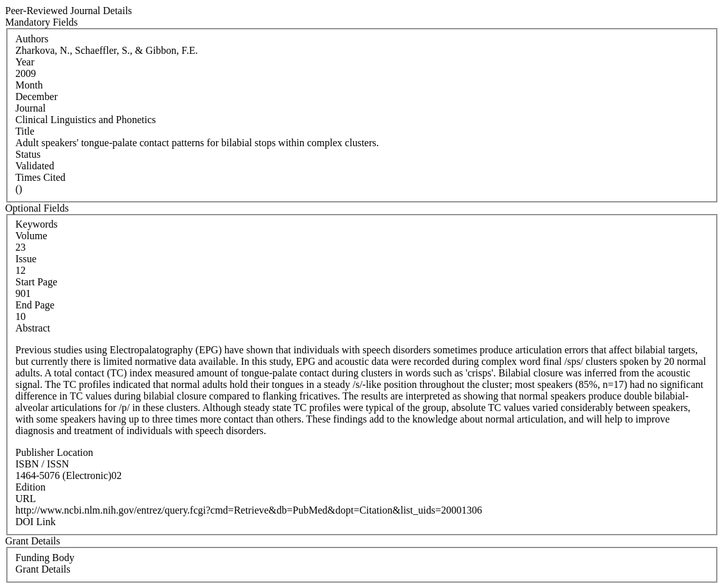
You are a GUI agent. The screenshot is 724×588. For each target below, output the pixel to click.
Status (28, 154)
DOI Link (36, 522)
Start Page (36, 282)
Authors (32, 39)
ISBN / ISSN (42, 464)
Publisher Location (54, 452)
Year (25, 62)
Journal (30, 108)
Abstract (33, 328)
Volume (31, 236)
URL (26, 499)
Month (29, 85)
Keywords (37, 224)
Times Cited (40, 177)
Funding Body (45, 558)
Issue (26, 259)
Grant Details (43, 569)
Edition (30, 487)
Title (25, 131)
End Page (35, 305)
